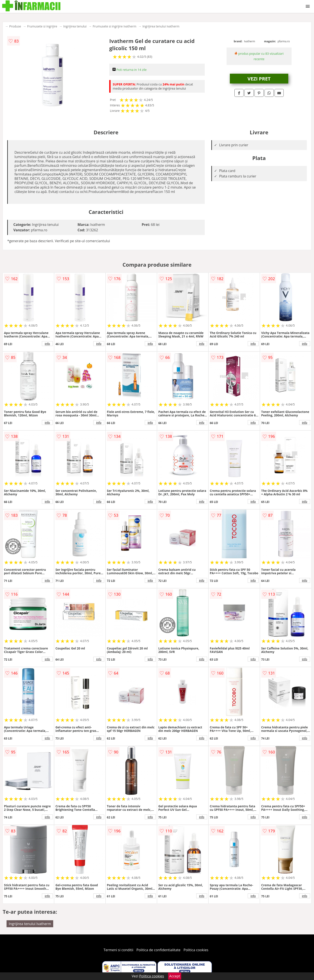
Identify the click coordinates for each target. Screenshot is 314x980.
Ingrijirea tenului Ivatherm (161, 26)
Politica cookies (196, 950)
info (47, 344)
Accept (175, 976)
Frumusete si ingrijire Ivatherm (114, 26)
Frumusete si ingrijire (42, 26)
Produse (15, 26)
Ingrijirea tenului (75, 26)
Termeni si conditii (119, 950)
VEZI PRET (259, 78)
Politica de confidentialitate (159, 950)
